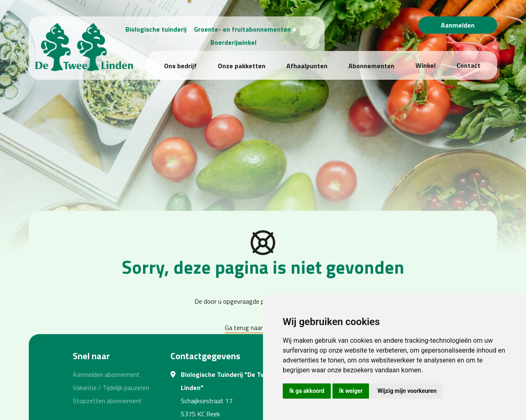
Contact (468, 65)
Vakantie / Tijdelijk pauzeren (111, 388)
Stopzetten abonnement (107, 401)
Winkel (426, 65)
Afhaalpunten (307, 66)
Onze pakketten (242, 66)
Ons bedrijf (180, 66)
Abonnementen (371, 66)
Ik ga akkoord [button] (307, 391)
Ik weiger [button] (351, 391)
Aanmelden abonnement (106, 374)
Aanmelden (458, 25)
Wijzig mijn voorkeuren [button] (407, 391)
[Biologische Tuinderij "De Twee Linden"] (82, 45)
